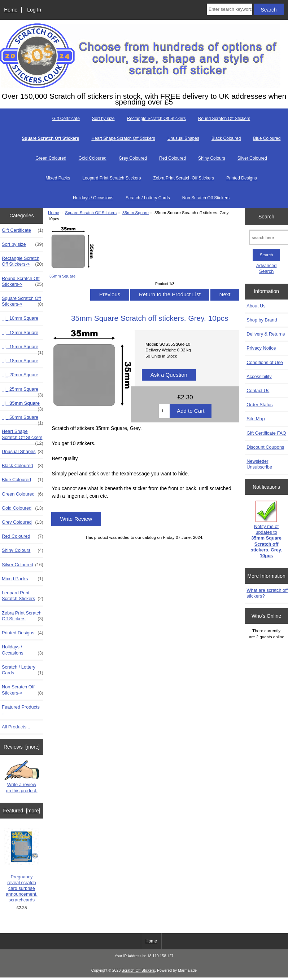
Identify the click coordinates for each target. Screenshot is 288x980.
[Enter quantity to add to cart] (164, 411)
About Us (256, 306)
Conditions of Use (265, 362)
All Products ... (17, 727)
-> (23, 301)
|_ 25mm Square (23, 391)
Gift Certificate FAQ (266, 433)
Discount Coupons (265, 447)
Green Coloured (51, 158)
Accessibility (259, 376)
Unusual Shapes (183, 138)
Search (266, 216)
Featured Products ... (21, 710)
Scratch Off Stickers (138, 970)
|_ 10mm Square (20, 318)
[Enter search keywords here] (230, 9)
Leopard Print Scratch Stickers (112, 178)
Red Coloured (173, 158)
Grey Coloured (133, 158)
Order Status (259, 405)
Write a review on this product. (22, 777)
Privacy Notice (261, 348)
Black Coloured (226, 138)
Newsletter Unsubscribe (259, 464)
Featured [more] (22, 811)
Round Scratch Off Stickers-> (23, 281)
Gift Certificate (66, 119)
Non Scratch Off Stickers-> (23, 690)
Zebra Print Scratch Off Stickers (184, 178)
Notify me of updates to (267, 529)
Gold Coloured (93, 158)
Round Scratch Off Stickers (224, 119)
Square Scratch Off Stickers (91, 212)
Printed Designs (242, 178)
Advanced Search (267, 268)
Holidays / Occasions (93, 198)
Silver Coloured (252, 158)
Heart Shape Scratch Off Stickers (123, 138)
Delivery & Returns (266, 334)
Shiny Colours (212, 158)
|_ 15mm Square (23, 349)
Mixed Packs (58, 178)
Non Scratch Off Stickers (206, 198)
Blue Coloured (267, 138)
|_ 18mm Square (20, 361)
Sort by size (103, 119)
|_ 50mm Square (23, 419)
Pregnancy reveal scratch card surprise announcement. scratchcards (22, 865)
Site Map (256, 419)
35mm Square (136, 212)
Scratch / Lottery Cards (148, 198)
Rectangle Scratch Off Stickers (156, 119)
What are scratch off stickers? (267, 593)
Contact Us (258, 391)
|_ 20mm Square (20, 375)
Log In (34, 10)
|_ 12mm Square (20, 332)
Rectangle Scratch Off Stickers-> (23, 261)
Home (11, 10)
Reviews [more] (22, 747)
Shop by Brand (262, 320)
